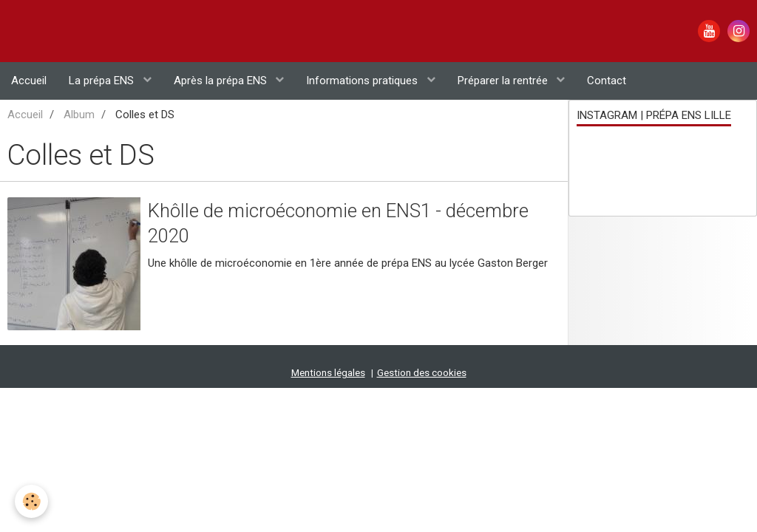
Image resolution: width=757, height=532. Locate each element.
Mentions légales (328, 311)
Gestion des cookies (422, 311)
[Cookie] (31, 501)
